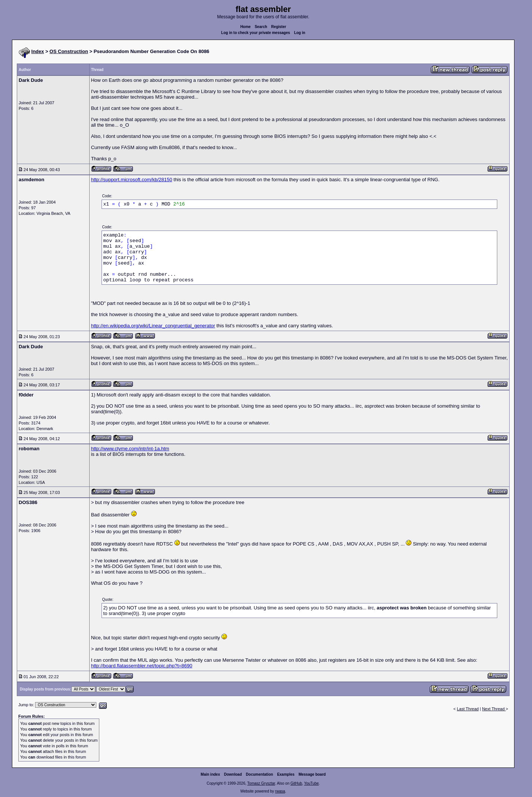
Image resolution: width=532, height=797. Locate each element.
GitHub (296, 783)
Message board (312, 774)
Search (261, 27)
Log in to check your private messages (256, 33)
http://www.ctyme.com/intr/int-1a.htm (130, 449)
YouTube (311, 783)
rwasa (280, 791)
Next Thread (494, 709)
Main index (211, 774)
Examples (286, 774)
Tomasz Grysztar (261, 783)
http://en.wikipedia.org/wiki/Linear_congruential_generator (153, 326)
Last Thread (468, 709)
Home (246, 27)
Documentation (260, 774)
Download (233, 774)
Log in (300, 33)
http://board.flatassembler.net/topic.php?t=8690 (142, 666)
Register (279, 27)
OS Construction (69, 51)
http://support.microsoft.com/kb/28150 (132, 180)
